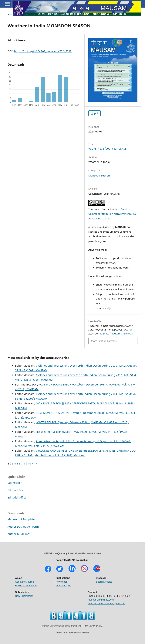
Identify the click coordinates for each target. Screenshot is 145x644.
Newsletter (61, 582)
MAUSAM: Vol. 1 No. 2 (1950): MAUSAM (40, 446)
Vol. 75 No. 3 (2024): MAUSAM (50, 14)
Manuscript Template (21, 519)
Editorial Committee (26, 586)
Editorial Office (17, 497)
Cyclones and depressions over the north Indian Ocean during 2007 (79, 375)
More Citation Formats (104, 341)
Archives (24, 14)
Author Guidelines (19, 534)
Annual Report (63, 586)
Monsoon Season (99, 175)
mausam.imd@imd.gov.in (102, 600)
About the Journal (25, 582)
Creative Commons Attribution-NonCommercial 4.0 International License (112, 214)
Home (11, 14)
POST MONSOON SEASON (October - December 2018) (73, 384)
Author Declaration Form (23, 527)
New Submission (24, 596)
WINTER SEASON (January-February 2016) (63, 422)
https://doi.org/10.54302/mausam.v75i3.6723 (43, 51)
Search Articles (104, 582)
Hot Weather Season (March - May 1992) (62, 432)
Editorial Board (17, 490)
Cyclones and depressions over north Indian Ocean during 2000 (77, 366)
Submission (15, 483)
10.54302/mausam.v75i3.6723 (116, 334)
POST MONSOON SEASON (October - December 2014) (70, 413)
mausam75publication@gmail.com (107, 603)
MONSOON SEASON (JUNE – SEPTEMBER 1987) (66, 403)
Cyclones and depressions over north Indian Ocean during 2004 (77, 394)
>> (35, 463)
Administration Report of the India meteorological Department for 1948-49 (83, 441)
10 (29, 463)
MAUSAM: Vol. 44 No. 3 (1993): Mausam (60, 455)
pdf (96, 113)
